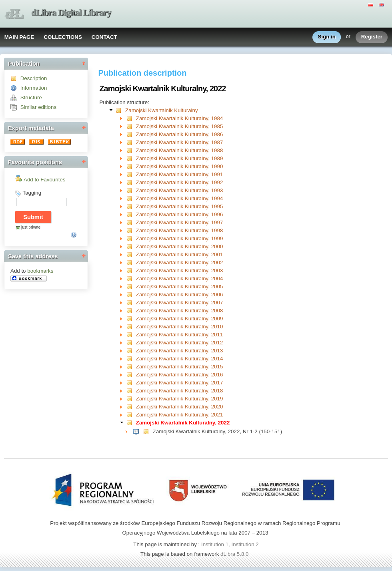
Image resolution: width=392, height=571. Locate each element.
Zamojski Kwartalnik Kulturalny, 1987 (180, 142)
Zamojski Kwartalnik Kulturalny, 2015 (180, 367)
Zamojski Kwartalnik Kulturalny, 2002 (180, 262)
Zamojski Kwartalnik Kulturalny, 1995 (180, 206)
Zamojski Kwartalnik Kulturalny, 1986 (180, 134)
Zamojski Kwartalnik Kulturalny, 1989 (180, 158)
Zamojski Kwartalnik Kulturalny (161, 110)
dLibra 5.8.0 (235, 554)
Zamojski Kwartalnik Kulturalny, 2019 (180, 399)
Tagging (32, 193)
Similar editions (38, 107)
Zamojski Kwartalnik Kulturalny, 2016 (180, 375)
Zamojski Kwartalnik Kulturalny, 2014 (180, 359)
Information (34, 88)
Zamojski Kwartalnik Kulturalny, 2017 (180, 383)
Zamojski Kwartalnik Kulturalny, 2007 (180, 303)
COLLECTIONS (63, 37)
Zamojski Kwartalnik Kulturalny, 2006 (180, 295)
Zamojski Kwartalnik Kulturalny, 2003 (180, 270)
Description (34, 78)
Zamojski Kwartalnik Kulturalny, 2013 (180, 351)
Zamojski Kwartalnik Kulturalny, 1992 (180, 182)
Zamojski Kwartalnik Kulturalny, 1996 (180, 214)
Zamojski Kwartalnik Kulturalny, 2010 (180, 327)
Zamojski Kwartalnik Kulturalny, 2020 (180, 407)
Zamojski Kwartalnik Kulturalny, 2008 (180, 311)
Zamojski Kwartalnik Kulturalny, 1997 (180, 222)
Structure (31, 98)
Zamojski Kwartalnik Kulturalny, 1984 (180, 118)
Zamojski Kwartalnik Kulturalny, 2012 (180, 343)
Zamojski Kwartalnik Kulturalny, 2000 (180, 246)
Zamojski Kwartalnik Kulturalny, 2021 (180, 415)
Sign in (327, 37)
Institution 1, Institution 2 (230, 544)
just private (31, 227)
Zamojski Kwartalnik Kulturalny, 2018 (180, 391)
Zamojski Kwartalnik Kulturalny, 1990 (180, 166)
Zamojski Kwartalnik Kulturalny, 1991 (180, 174)
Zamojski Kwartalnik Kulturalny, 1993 (180, 190)
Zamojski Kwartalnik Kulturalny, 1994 (180, 198)
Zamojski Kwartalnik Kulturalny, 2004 (180, 278)
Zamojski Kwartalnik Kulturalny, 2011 (180, 335)
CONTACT (104, 37)
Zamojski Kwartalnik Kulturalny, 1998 (180, 230)
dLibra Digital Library (71, 13)
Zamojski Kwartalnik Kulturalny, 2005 (180, 287)
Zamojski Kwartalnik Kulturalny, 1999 (180, 238)
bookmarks (40, 271)
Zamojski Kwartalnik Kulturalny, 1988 (180, 150)
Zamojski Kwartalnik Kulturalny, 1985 (180, 126)
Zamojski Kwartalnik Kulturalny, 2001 (180, 254)
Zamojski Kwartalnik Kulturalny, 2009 (180, 319)
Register (372, 37)
